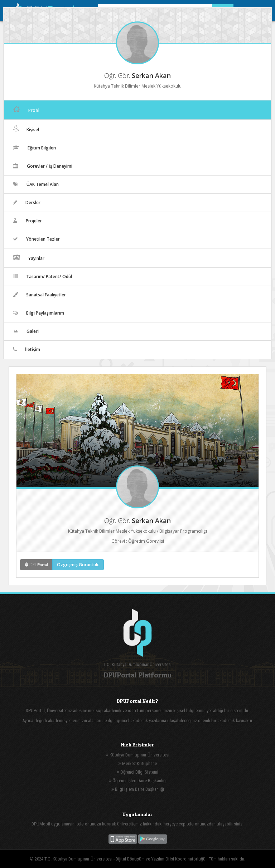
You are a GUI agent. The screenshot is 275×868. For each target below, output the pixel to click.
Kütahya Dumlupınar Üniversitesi (138, 755)
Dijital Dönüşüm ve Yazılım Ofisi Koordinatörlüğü (161, 859)
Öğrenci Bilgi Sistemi (137, 772)
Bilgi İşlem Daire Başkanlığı (138, 789)
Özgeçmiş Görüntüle (78, 565)
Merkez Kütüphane (138, 763)
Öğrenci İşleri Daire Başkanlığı (138, 781)
